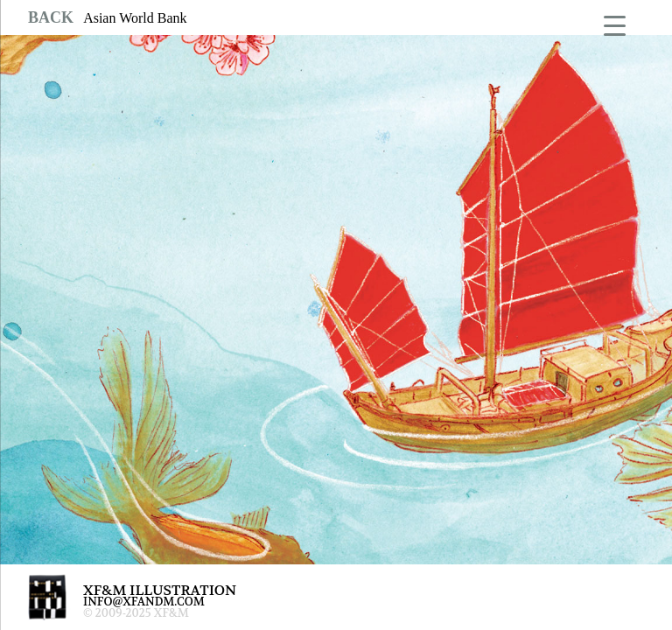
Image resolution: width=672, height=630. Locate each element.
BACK (51, 17)
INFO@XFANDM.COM (144, 602)
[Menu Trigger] (615, 24)
